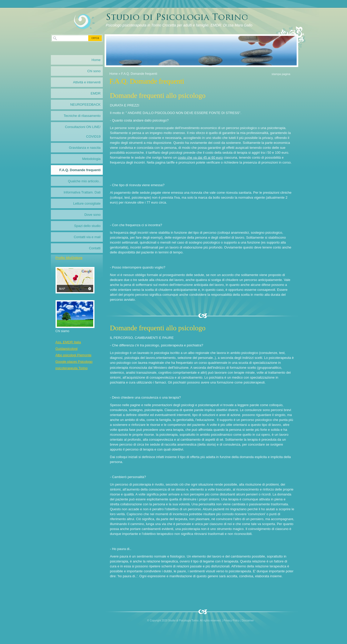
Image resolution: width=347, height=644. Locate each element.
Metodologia (91, 159)
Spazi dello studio (87, 226)
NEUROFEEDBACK (85, 105)
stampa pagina (281, 74)
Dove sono (92, 215)
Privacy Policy (232, 620)
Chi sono (94, 71)
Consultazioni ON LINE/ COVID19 (83, 132)
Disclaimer (248, 620)
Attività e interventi (87, 82)
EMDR (96, 93)
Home (114, 74)
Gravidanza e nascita (85, 148)
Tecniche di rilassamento (82, 116)
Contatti (95, 248)
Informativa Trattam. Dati (82, 192)
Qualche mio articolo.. (84, 181)
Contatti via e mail (87, 237)
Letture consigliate (87, 203)
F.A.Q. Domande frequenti (80, 170)
